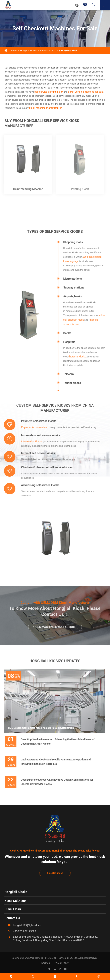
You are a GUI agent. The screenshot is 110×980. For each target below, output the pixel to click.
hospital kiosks (79, 357)
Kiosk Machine (48, 51)
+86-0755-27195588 (24, 931)
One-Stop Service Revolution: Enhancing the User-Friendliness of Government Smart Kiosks (59, 742)
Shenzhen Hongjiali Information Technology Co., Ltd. (51, 958)
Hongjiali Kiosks (28, 51)
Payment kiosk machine (33, 427)
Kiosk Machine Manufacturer (55, 628)
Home (13, 51)
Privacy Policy (62, 963)
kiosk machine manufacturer (45, 108)
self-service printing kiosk (49, 92)
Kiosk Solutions (55, 873)
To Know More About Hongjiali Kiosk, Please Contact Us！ (55, 610)
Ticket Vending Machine (26, 189)
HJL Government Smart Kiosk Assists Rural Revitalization (40, 728)
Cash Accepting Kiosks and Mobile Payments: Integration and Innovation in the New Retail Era (57, 762)
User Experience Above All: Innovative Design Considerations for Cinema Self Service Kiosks (58, 782)
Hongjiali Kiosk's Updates (55, 662)
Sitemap (46, 963)
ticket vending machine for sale (86, 92)
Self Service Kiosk (68, 51)
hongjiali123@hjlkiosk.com (28, 925)
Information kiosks (30, 441)
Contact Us (12, 918)
